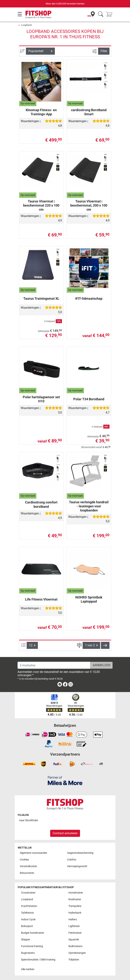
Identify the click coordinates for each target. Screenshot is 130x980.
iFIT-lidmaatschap (89, 298)
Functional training (32, 946)
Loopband (26, 25)
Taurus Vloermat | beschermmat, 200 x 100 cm (89, 205)
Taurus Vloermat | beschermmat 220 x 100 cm (41, 205)
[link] (60, 685)
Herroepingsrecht (77, 866)
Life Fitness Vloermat (41, 599)
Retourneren (27, 873)
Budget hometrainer (33, 933)
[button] (105, 645)
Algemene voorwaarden (33, 853)
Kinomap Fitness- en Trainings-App (41, 112)
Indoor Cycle (28, 919)
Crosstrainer (28, 893)
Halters (73, 919)
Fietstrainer (75, 933)
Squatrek (74, 940)
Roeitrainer (75, 899)
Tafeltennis (27, 913)
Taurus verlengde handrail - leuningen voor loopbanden (89, 506)
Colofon (72, 860)
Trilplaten (74, 960)
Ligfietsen (74, 926)
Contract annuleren (65, 833)
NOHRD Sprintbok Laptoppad (89, 599)
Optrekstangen (77, 953)
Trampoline (75, 906)
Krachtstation (29, 906)
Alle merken (28, 969)
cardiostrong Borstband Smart (89, 112)
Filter (104, 51)
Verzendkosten (28, 866)
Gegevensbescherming (80, 853)
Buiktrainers (75, 946)
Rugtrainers (28, 953)
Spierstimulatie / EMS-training (38, 960)
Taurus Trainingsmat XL (41, 298)
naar (29, 820)
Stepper (26, 940)
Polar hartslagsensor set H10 (41, 399)
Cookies (24, 860)
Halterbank (75, 913)
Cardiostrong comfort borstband (41, 504)
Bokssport (27, 926)
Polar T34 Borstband (89, 399)
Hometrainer (76, 893)
